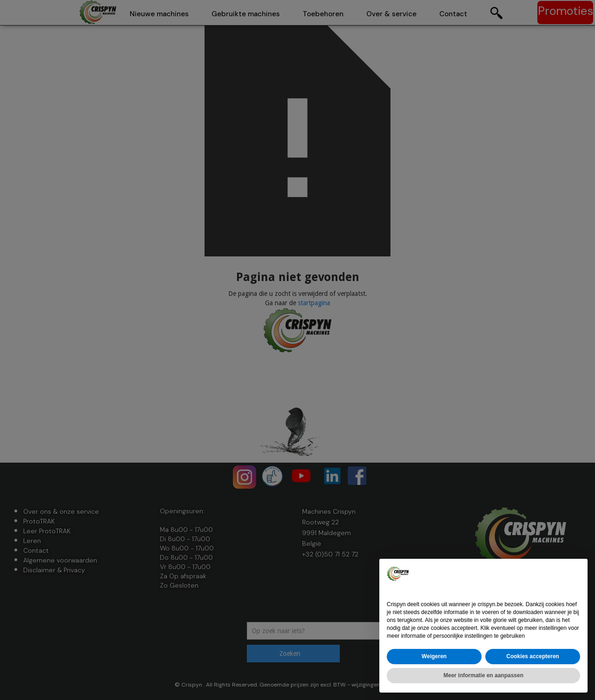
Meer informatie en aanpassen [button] (483, 675)
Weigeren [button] (434, 656)
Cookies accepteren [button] (532, 656)
